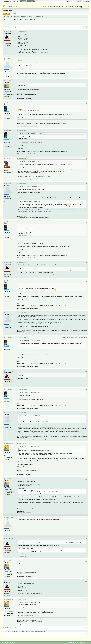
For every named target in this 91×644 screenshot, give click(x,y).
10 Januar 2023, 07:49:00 (22, 281)
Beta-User (8, 183)
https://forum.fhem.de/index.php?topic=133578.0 (28, 615)
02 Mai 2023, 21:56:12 (22, 444)
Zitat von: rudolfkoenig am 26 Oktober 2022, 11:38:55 (31, 284)
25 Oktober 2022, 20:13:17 (22, 103)
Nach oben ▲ (87, 642)
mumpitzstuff (9, 517)
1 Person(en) (20, 556)
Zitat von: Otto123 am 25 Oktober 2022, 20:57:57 (30, 201)
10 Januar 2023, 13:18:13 (22, 313)
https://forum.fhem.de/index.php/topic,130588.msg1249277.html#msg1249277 (35, 430)
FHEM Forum (11, 6)
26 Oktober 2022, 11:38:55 (22, 262)
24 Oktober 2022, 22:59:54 (22, 58)
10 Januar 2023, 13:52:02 (22, 389)
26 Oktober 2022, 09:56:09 (22, 222)
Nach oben (6, 628)
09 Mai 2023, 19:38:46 (22, 561)
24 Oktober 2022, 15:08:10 (22, 32)
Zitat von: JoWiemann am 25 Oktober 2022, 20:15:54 (31, 186)
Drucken (85, 27)
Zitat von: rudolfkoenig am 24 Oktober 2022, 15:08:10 (31, 134)
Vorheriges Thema (74, 23)
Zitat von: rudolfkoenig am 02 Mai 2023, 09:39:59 (30, 447)
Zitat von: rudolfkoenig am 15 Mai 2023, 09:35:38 (30, 603)
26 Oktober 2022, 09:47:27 (22, 183)
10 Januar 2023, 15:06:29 (22, 413)
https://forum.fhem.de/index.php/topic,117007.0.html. (50, 322)
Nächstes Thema (83, 23)
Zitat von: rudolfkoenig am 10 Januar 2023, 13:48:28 (30, 392)
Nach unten (6, 27)
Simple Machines (12, 642)
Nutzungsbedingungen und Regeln (77, 642)
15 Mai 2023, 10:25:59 (22, 600)
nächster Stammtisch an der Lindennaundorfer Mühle (40, 176)
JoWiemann (9, 103)
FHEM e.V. (86, 7)
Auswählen (23, 488)
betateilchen (9, 81)
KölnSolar (8, 58)
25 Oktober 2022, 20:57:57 (22, 158)
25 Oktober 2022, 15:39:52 (22, 81)
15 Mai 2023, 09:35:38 (22, 581)
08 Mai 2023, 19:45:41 (22, 517)
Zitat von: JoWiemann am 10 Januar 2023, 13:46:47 (30, 416)
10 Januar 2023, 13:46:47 (22, 337)
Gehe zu (68, 634)
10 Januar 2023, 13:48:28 (22, 371)
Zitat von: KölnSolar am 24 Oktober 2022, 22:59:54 (30, 106)
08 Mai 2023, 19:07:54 (22, 479)
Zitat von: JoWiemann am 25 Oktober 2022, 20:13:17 (31, 161)
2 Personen (19, 467)
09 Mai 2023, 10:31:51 (22, 538)
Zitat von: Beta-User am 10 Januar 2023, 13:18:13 (30, 340)
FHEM (61, 7)
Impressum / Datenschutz (50, 7)
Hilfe (69, 642)
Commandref (69, 7)
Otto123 (8, 158)
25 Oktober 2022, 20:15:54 (22, 131)
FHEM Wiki (77, 7)
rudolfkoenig (9, 32)
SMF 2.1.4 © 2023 (5, 642)
